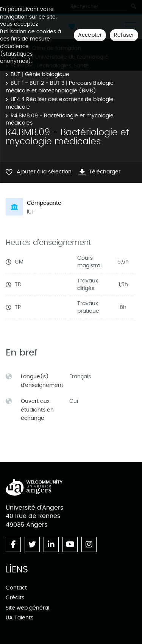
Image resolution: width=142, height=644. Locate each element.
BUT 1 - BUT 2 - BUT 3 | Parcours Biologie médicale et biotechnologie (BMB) (60, 87)
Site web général (27, 608)
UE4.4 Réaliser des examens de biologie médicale (60, 103)
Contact (16, 588)
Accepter (90, 35)
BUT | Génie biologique (40, 74)
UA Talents (20, 618)
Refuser (124, 35)
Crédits (15, 598)
